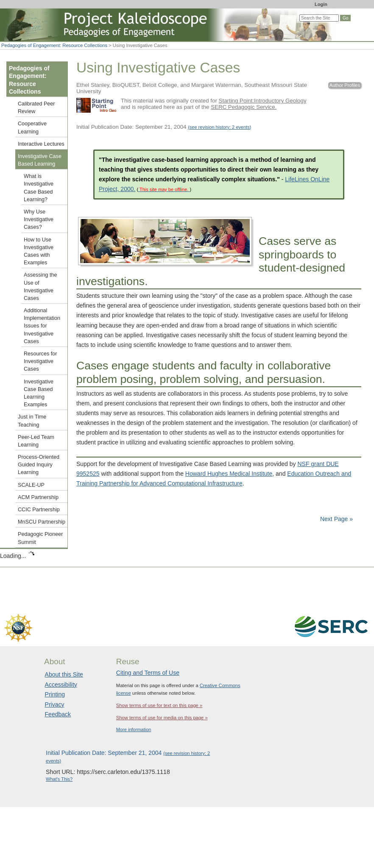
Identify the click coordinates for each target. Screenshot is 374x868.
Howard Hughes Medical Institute (229, 474)
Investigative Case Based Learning (40, 160)
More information (134, 729)
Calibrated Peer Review (36, 108)
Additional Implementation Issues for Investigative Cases (42, 326)
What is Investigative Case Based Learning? (39, 188)
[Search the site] (319, 18)
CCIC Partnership (39, 510)
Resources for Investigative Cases (40, 361)
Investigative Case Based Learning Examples (39, 393)
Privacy (55, 704)
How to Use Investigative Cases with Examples (39, 251)
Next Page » (336, 519)
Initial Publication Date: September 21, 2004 (164, 127)
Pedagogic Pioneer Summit (40, 538)
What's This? (59, 779)
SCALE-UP (31, 485)
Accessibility (61, 685)
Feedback (58, 714)
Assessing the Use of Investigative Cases (40, 287)
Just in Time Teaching (32, 421)
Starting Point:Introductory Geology (263, 101)
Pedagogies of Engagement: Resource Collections (54, 45)
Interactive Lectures (41, 144)
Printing (55, 694)
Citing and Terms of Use (148, 673)
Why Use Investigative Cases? (39, 219)
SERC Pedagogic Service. (244, 107)
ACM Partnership (38, 497)
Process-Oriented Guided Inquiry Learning (39, 465)
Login (321, 4)
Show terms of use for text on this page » (159, 705)
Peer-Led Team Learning (36, 441)
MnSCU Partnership (42, 522)
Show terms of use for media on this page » (162, 718)
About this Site (64, 674)
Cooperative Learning (32, 128)
